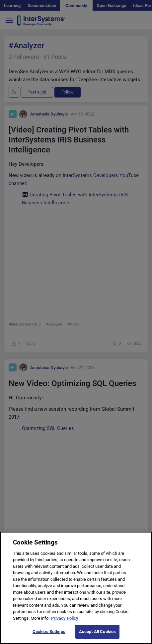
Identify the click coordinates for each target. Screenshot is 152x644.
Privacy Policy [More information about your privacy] (65, 618)
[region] (76, 588)
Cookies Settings (49, 632)
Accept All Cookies (97, 632)
